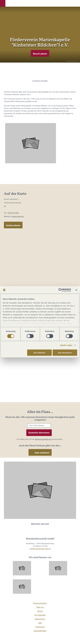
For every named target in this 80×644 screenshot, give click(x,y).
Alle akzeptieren (65, 353)
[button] (3, 3)
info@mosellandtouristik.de (40, 549)
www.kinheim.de (18, 216)
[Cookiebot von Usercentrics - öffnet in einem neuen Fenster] (60, 290)
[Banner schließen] (76, 290)
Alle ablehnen (40, 353)
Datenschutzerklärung (43, 439)
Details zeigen (66, 345)
